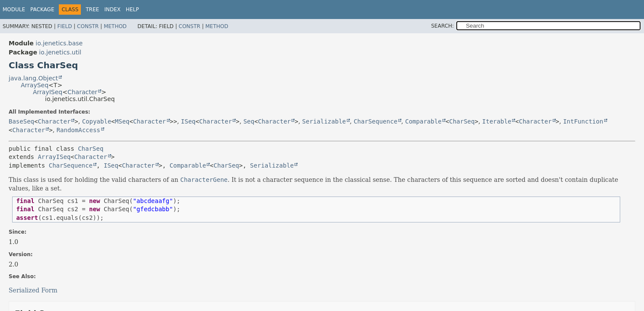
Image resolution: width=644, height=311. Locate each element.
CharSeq (462, 121)
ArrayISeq (48, 92)
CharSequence (376, 121)
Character (82, 92)
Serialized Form (33, 290)
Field (64, 26)
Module (14, 10)
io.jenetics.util (60, 52)
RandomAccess (78, 130)
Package (42, 10)
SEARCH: (443, 26)
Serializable (324, 121)
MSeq (122, 121)
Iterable (497, 121)
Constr (88, 26)
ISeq (188, 121)
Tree (92, 10)
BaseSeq (21, 121)
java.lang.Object (33, 78)
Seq (249, 121)
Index (112, 10)
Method (115, 26)
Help (133, 10)
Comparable (423, 121)
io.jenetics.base (59, 43)
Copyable (97, 121)
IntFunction (583, 121)
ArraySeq (35, 85)
